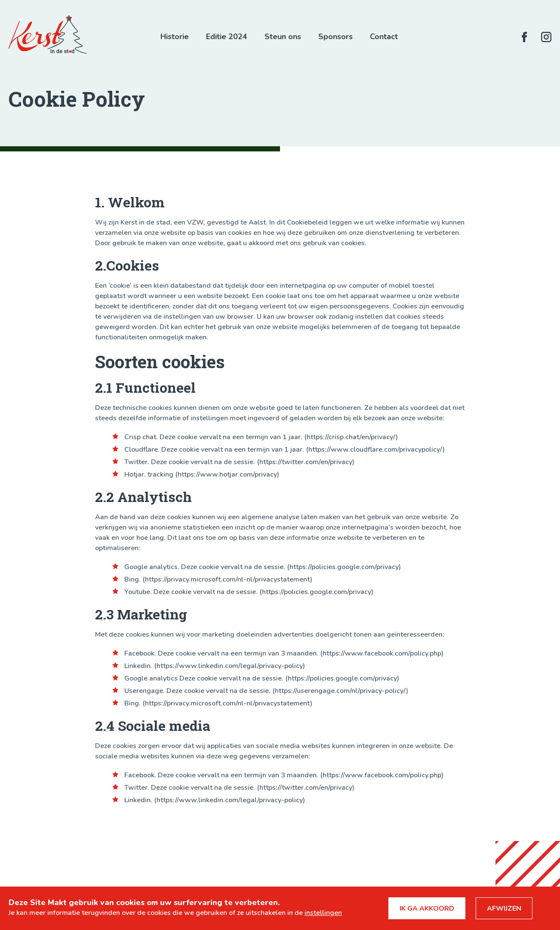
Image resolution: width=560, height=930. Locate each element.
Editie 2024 (227, 37)
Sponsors (335, 37)
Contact (384, 37)
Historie (175, 37)
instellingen (323, 913)
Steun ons (283, 37)
